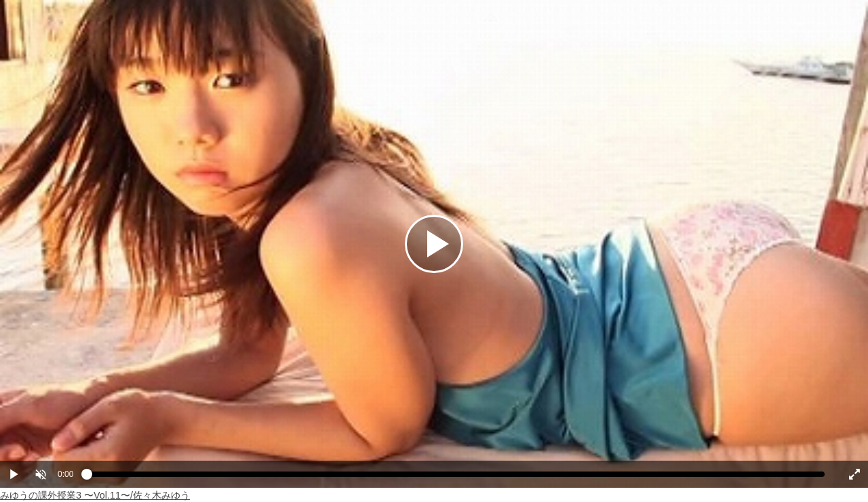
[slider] (456, 478)
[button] (41, 474)
